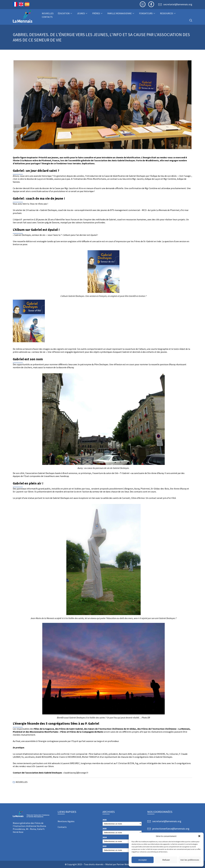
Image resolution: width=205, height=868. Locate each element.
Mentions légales (66, 821)
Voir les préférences (190, 860)
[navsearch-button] (191, 21)
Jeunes (82, 13)
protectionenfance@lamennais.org (171, 829)
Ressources (168, 13)
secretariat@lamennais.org (178, 4)
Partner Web (123, 864)
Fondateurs (147, 13)
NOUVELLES (48, 13)
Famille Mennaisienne (121, 13)
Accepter (143, 860)
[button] (199, 836)
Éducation (65, 13)
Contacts (47, 17)
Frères (98, 13)
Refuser (166, 860)
